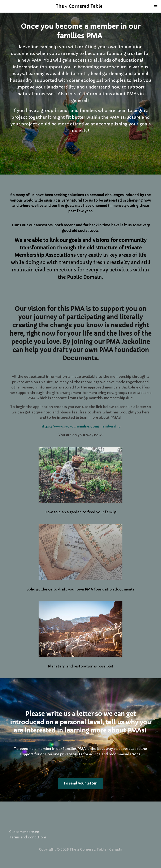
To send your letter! (80, 783)
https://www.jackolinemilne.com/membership (80, 426)
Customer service (24, 832)
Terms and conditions (28, 837)
